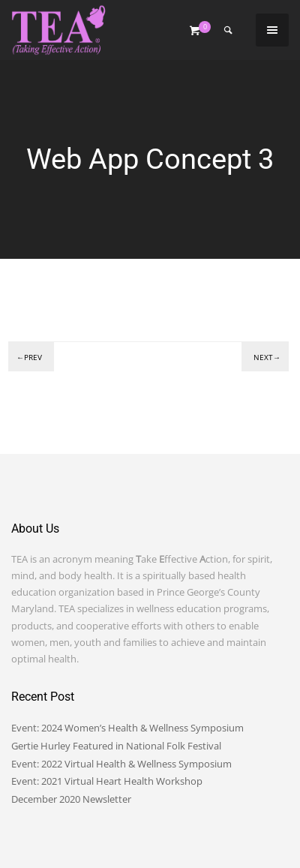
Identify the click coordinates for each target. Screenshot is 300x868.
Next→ (267, 357)
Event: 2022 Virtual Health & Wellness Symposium (121, 764)
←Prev (29, 357)
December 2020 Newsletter (71, 799)
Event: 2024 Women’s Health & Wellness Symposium (127, 728)
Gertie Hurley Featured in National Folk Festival (116, 746)
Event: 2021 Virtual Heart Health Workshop (107, 781)
